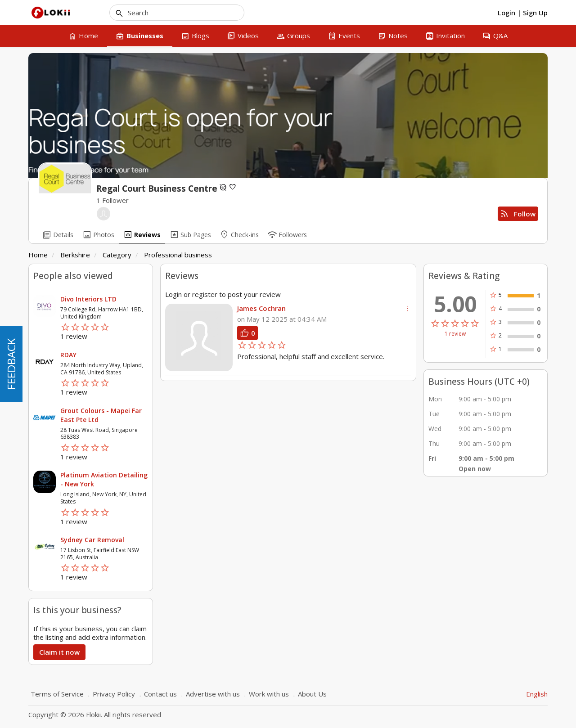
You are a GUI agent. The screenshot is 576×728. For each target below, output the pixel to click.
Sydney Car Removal (92, 540)
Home (38, 255)
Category (117, 255)
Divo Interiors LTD (88, 299)
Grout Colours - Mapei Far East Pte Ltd (101, 415)
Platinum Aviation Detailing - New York (104, 479)
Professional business (178, 255)
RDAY (68, 355)
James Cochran (261, 308)
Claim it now (59, 652)
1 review (455, 334)
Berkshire (75, 255)
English (537, 694)
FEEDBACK (11, 364)
